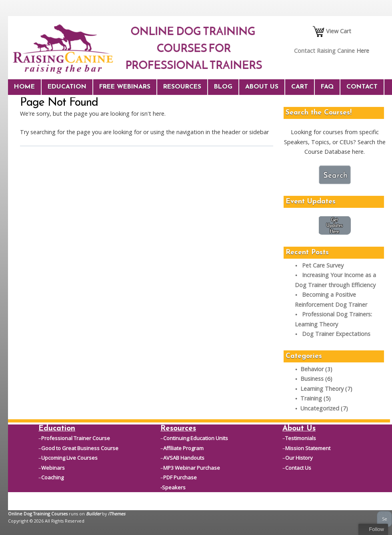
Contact (362, 87)
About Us (262, 87)
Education (67, 87)
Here (363, 51)
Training (311, 398)
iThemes (117, 514)
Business (312, 379)
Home (24, 87)
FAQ (327, 87)
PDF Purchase (180, 477)
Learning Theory (322, 389)
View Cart (332, 31)
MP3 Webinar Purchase (192, 468)
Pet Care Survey (323, 265)
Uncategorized (320, 408)
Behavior (312, 369)
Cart (300, 87)
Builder (93, 514)
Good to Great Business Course (80, 448)
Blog (223, 87)
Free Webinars (125, 87)
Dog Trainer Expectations (336, 334)
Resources (182, 87)
